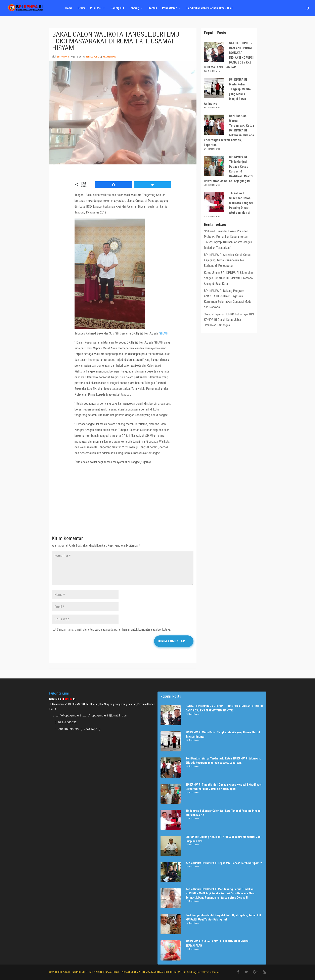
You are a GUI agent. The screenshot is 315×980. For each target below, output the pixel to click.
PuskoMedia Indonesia (208, 972)
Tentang (134, 8)
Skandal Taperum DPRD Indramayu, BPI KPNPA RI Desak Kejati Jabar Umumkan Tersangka (229, 320)
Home (69, 8)
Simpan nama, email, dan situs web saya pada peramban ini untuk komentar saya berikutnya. (114, 630)
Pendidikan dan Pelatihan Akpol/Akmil (210, 8)
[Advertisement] (123, 501)
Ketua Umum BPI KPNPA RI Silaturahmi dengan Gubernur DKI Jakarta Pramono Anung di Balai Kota (229, 278)
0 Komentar (109, 57)
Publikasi (96, 8)
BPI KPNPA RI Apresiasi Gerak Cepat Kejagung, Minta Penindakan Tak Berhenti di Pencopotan (227, 260)
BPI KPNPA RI (63, 57)
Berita (81, 8)
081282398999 (69, 729)
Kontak (153, 8)
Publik (97, 57)
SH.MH (164, 333)
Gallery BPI (117, 8)
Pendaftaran (170, 8)
